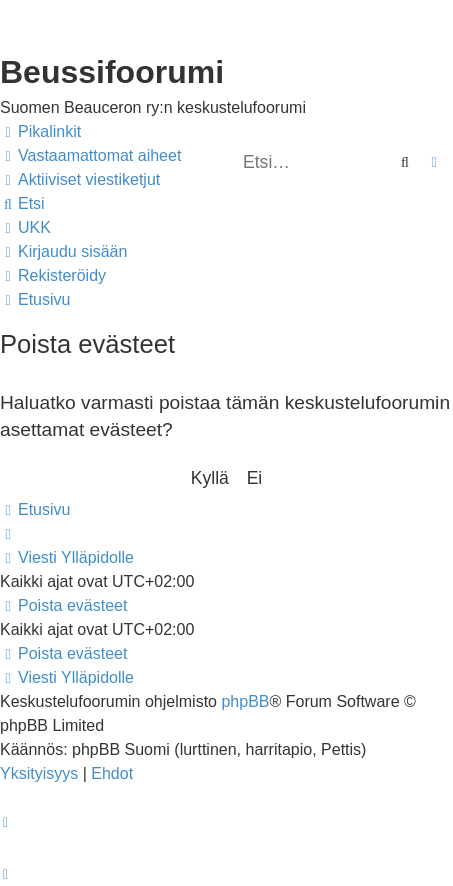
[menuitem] (90, 156)
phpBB (245, 701)
